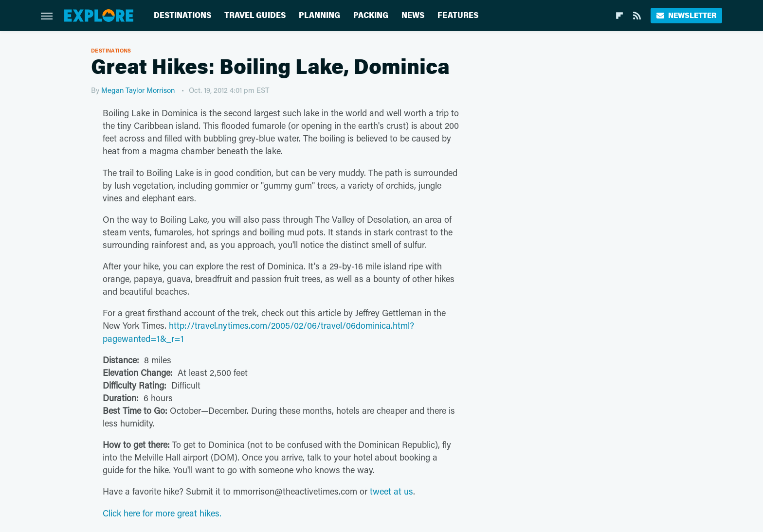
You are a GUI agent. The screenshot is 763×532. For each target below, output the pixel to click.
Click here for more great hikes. (162, 513)
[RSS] (637, 16)
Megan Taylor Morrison (138, 90)
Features (458, 15)
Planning (319, 15)
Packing (371, 15)
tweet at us (391, 491)
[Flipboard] (619, 16)
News (413, 15)
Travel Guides (255, 15)
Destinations (182, 15)
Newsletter (686, 15)
